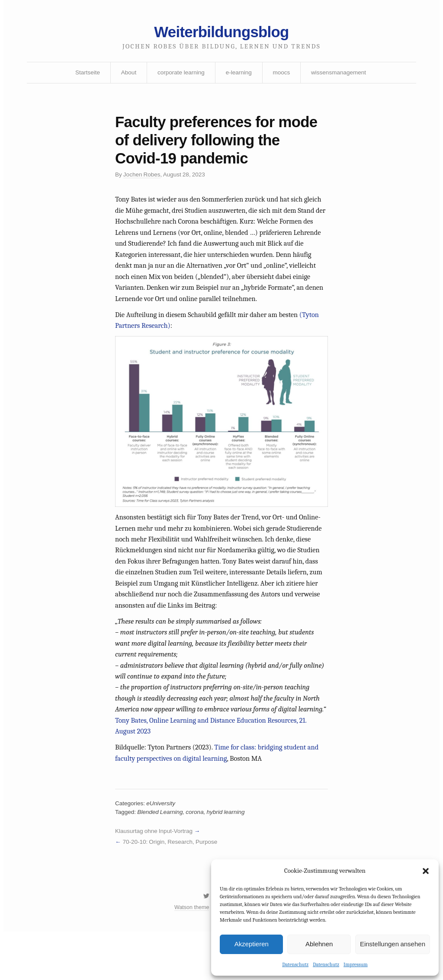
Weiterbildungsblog (221, 34)
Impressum (356, 964)
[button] (426, 871)
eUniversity (162, 848)
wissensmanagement (341, 75)
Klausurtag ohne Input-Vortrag (155, 876)
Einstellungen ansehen (393, 943)
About (127, 75)
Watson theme (191, 955)
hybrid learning (230, 857)
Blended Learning (162, 857)
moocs (282, 75)
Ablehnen (319, 943)
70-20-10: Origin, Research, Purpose (172, 887)
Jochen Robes (143, 180)
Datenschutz (295, 964)
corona (197, 857)
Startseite (85, 75)
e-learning (239, 75)
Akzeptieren (252, 943)
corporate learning (180, 75)
